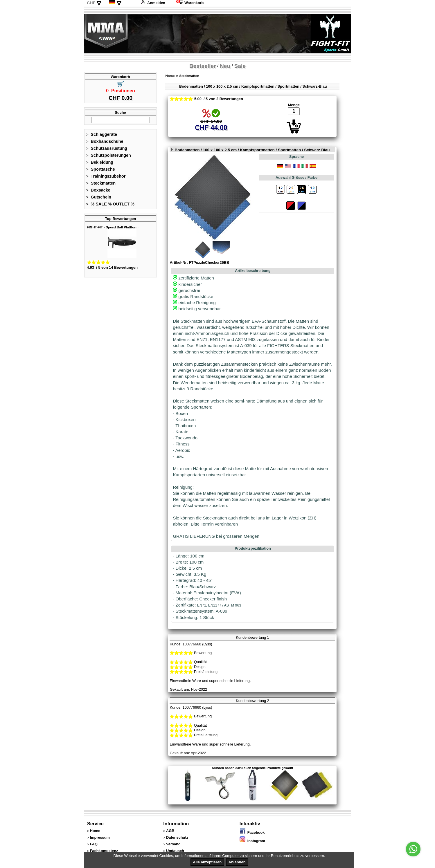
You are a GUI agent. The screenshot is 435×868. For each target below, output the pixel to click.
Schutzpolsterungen (109, 155)
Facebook (252, 832)
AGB (170, 831)
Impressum (100, 837)
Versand (173, 844)
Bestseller (203, 66)
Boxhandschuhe (105, 141)
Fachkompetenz (104, 851)
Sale (240, 66)
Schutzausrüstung (107, 148)
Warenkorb (190, 3)
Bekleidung (100, 162)
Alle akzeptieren (207, 862)
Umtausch (175, 851)
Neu (225, 66)
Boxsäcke (98, 190)
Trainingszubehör (106, 176)
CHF (91, 3)
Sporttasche (101, 169)
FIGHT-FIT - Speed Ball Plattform (113, 227)
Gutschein (99, 197)
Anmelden (153, 3)
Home (170, 76)
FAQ (94, 844)
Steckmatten (101, 183)
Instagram (252, 841)
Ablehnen (237, 862)
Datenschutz (177, 837)
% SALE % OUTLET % (110, 204)
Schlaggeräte (102, 134)
